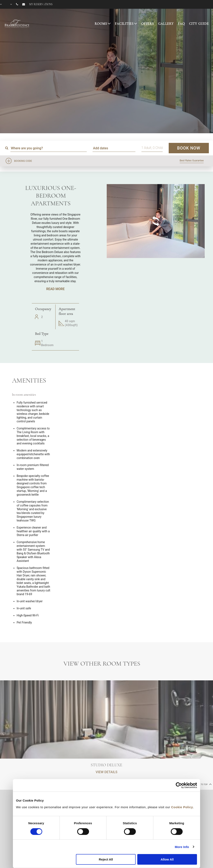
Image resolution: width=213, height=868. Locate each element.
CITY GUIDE (199, 24)
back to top (203, 784)
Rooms (101, 24)
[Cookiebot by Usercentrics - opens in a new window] (179, 785)
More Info (182, 847)
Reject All (106, 859)
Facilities (124, 24)
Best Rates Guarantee (192, 161)
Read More (55, 289)
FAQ (181, 24)
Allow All (167, 859)
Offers (148, 24)
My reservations (41, 4)
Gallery (166, 24)
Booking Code (23, 161)
